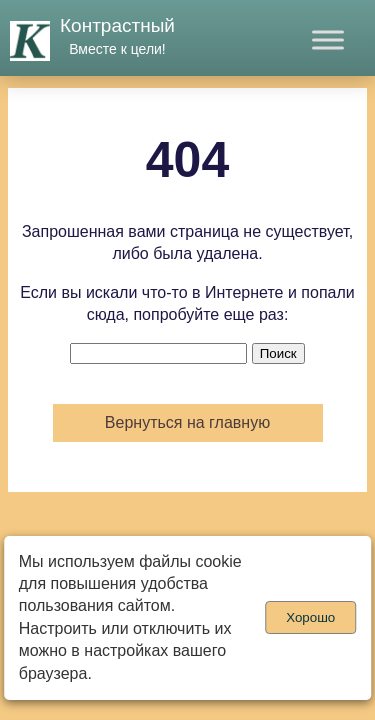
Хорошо (310, 617)
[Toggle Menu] (328, 39)
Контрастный (117, 25)
